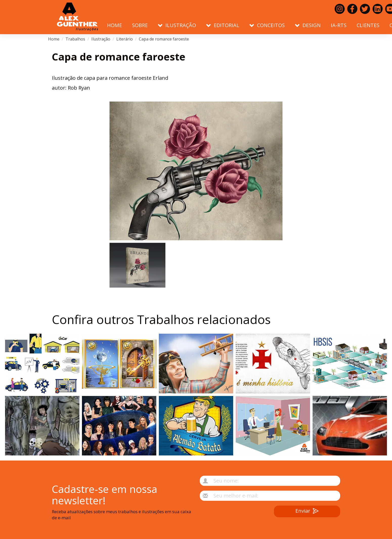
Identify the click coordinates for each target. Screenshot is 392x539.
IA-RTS (339, 25)
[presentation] (228, 515)
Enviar (307, 512)
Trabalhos (75, 39)
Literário (125, 39)
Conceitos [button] (267, 25)
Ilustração (101, 39)
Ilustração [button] (177, 25)
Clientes (368, 25)
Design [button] (308, 25)
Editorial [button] (223, 25)
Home (114, 25)
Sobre (140, 25)
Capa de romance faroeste (164, 39)
